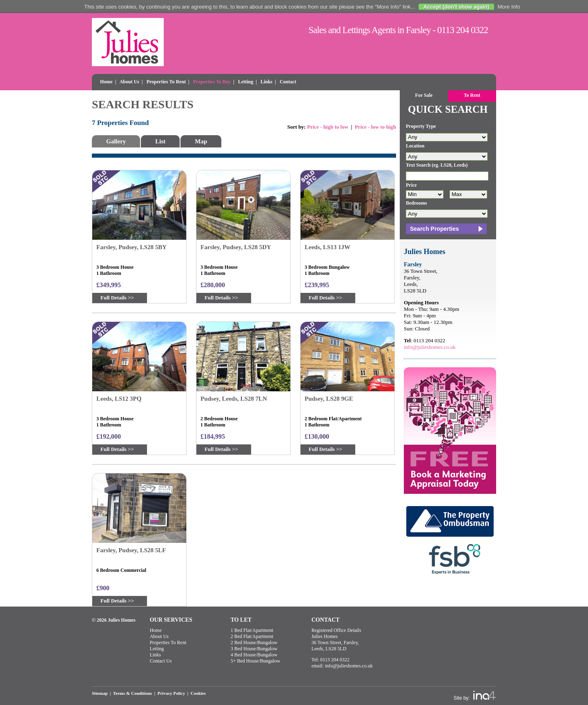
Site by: (475, 696)
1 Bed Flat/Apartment (252, 630)
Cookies (198, 693)
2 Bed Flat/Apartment (252, 636)
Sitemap (100, 693)
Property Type (421, 126)
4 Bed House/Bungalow (254, 655)
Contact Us (161, 661)
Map (201, 141)
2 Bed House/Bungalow (254, 643)
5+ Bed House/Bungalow (255, 661)
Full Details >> (117, 298)
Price (411, 185)
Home (106, 82)
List (160, 141)
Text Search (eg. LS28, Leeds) (437, 165)
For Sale (424, 95)
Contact (288, 82)
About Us (129, 82)
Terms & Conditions (133, 693)
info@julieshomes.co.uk (430, 347)
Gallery (116, 141)
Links (266, 82)
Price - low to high (375, 127)
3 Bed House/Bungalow (254, 649)
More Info (509, 7)
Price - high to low (328, 127)
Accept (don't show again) (456, 7)
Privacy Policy (171, 693)
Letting (246, 82)
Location (415, 146)
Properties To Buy (212, 82)
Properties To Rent (166, 82)
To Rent (472, 95)
